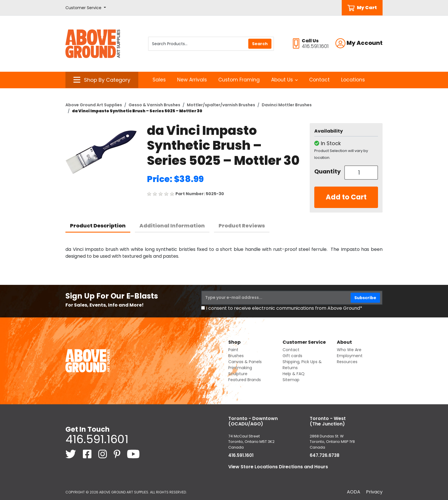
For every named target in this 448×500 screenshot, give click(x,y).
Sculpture (238, 374)
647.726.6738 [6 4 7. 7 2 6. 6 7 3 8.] (325, 455)
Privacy (374, 492)
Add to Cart (346, 197)
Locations (353, 80)
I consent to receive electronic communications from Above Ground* (284, 308)
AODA (354, 492)
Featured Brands (245, 380)
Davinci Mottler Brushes (287, 105)
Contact (319, 80)
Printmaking (240, 368)
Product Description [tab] (98, 226)
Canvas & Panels (245, 362)
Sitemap (291, 380)
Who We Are (349, 350)
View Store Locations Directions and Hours (278, 467)
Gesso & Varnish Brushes (154, 105)
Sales (159, 80)
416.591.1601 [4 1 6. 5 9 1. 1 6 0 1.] (97, 439)
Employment (350, 356)
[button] (86, 8)
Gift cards (292, 356)
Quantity (327, 171)
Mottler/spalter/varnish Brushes (221, 105)
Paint (233, 350)
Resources (347, 362)
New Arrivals (192, 80)
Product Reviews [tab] (242, 226)
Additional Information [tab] (172, 226)
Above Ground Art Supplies (94, 105)
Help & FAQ (294, 374)
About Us (284, 80)
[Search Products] (211, 44)
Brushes (236, 356)
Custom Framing (239, 80)
